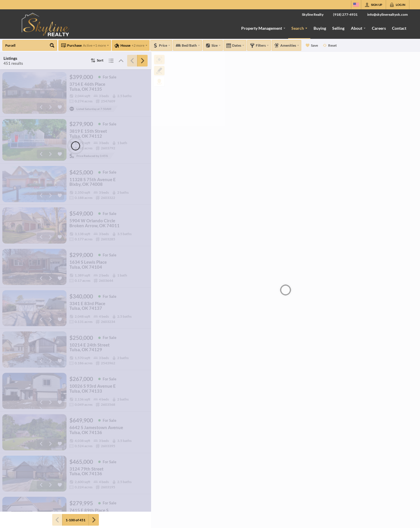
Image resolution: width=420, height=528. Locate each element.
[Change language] (356, 5)
